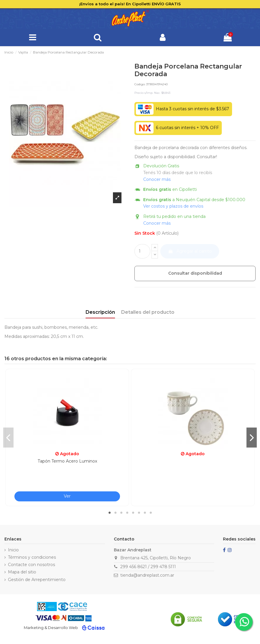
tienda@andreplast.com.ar (147, 575)
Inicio (13, 550)
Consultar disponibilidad (195, 273)
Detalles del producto (148, 312)
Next (252, 437)
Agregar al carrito (190, 251)
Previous (8, 437)
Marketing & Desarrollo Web (51, 628)
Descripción (100, 312)
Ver (67, 496)
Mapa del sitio (22, 572)
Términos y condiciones (32, 557)
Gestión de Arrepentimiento (37, 580)
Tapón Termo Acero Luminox (67, 461)
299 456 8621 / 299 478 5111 (148, 567)
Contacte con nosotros (31, 565)
